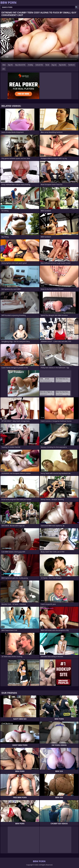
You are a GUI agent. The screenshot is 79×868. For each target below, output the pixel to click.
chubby (30, 65)
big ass (54, 65)
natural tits (39, 65)
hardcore (72, 65)
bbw (4, 65)
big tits (10, 65)
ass (4, 69)
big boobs (62, 65)
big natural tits (20, 65)
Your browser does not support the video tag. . (39, 40)
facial (47, 65)
